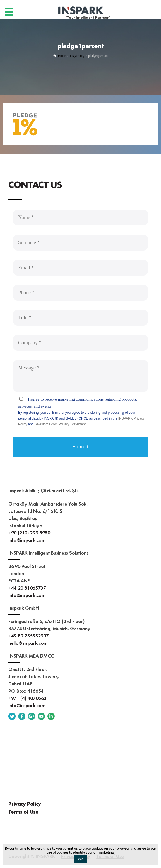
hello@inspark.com (28, 643)
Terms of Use (23, 812)
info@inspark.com (27, 540)
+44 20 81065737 (27, 588)
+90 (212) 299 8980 (29, 532)
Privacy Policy (25, 804)
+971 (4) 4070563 (27, 698)
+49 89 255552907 (28, 635)
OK (80, 859)
